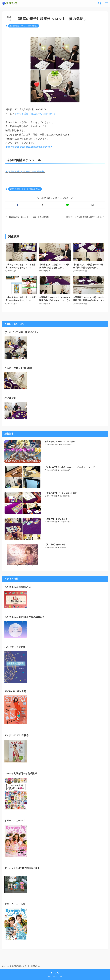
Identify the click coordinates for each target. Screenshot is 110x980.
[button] (17, 205)
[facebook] (52, 973)
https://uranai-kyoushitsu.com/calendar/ (25, 171)
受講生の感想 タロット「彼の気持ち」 (24, 26)
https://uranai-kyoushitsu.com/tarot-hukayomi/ (29, 147)
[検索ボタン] (100, 3)
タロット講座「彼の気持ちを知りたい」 (35, 114)
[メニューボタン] (107, 3)
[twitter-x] (55, 973)
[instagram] (58, 973)
